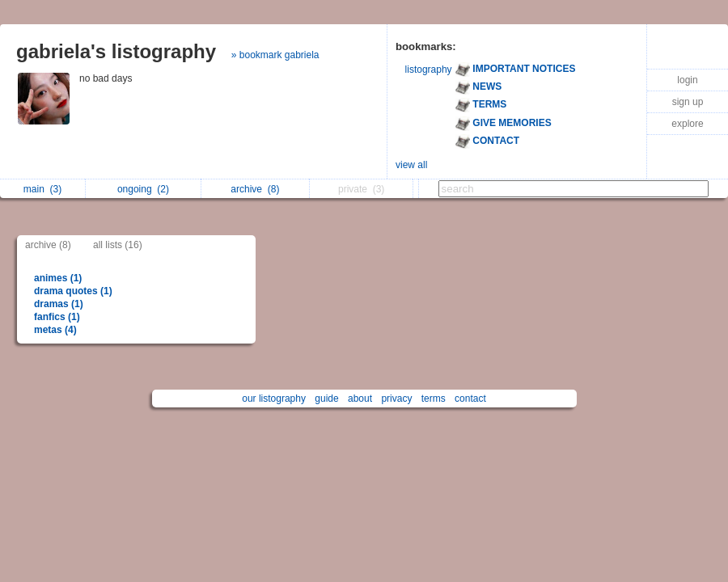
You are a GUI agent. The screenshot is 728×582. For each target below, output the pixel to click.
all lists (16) (118, 245)
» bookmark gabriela (275, 55)
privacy (396, 399)
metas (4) (55, 330)
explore (687, 124)
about (360, 399)
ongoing (143, 189)
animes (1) (58, 278)
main (42, 189)
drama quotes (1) (73, 291)
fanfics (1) (57, 317)
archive (255, 189)
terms (434, 399)
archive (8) (48, 245)
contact (470, 399)
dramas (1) (59, 304)
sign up (688, 102)
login (687, 80)
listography (429, 70)
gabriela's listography (116, 51)
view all (411, 165)
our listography (274, 399)
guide (326, 399)
